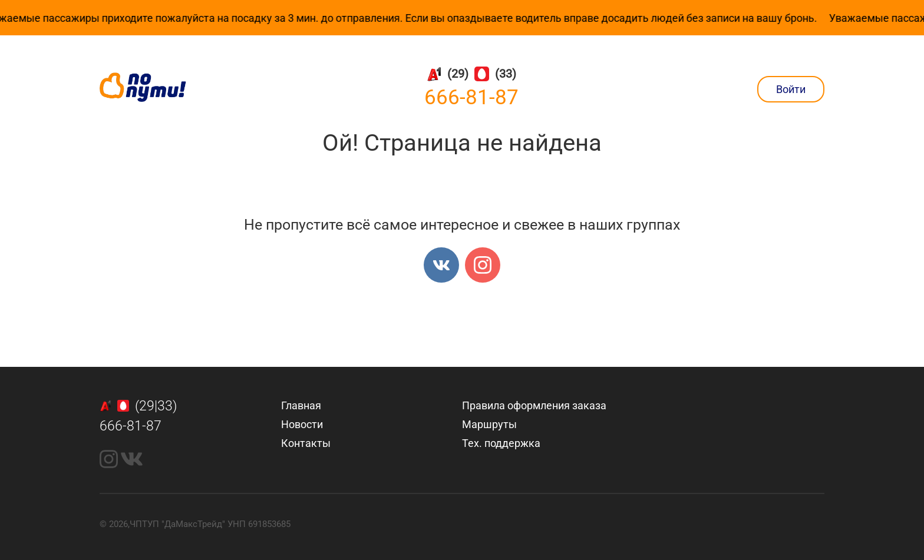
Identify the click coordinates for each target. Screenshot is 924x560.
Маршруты (489, 424)
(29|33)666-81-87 (138, 416)
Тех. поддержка (501, 443)
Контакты (306, 443)
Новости (302, 424)
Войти (791, 89)
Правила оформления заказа (534, 405)
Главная (301, 405)
